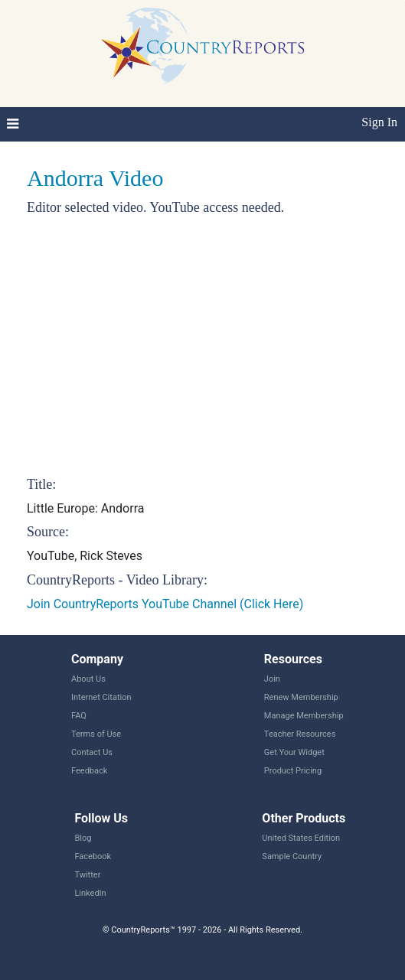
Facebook (93, 856)
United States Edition (301, 838)
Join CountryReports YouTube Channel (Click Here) (165, 604)
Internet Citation (101, 697)
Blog (83, 838)
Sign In (379, 122)
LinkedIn (90, 893)
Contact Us (92, 752)
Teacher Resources (300, 734)
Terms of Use (96, 734)
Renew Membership (301, 697)
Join (272, 679)
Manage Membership (304, 716)
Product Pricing (293, 771)
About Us (88, 679)
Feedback (89, 771)
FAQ (79, 716)
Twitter (87, 875)
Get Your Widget (294, 752)
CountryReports (202, 46)
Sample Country (292, 856)
